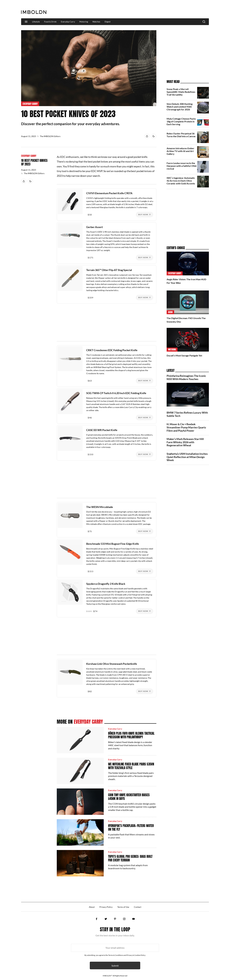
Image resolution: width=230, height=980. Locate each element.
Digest (108, 22)
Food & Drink (50, 22)
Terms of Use (123, 907)
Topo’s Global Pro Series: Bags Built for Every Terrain (130, 858)
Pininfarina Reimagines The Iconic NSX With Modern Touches (186, 377)
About (92, 907)
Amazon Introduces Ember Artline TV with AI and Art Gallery (180, 151)
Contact (138, 907)
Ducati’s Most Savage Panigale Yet (184, 355)
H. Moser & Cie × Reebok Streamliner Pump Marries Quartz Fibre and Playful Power (186, 427)
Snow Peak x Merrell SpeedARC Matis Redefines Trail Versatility (181, 92)
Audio (170, 312)
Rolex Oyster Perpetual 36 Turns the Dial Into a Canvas (181, 135)
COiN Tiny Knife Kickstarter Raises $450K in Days (129, 797)
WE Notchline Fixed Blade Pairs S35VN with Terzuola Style (131, 766)
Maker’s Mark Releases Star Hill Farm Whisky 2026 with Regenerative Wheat (185, 442)
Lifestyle (36, 22)
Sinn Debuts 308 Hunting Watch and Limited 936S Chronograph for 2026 (180, 107)
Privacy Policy (106, 907)
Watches (96, 22)
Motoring (84, 22)
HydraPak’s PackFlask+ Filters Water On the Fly (131, 828)
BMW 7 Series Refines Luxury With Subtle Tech (187, 414)
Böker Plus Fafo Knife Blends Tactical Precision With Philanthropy (131, 735)
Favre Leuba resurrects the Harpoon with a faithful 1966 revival (182, 166)
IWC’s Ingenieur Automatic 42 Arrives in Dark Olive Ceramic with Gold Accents (181, 181)
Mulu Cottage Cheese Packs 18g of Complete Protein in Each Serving (181, 121)
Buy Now (143, 215)
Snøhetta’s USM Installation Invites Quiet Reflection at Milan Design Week (187, 457)
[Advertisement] (155, 9)
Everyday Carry (68, 22)
